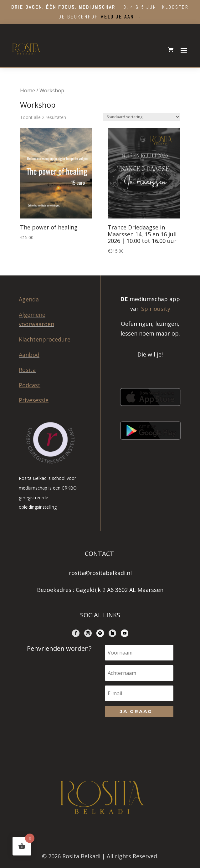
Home (28, 90)
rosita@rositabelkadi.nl (100, 573)
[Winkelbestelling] (141, 117)
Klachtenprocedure (45, 339)
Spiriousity (156, 309)
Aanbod (29, 355)
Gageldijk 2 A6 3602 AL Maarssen (120, 590)
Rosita (27, 370)
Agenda (29, 299)
